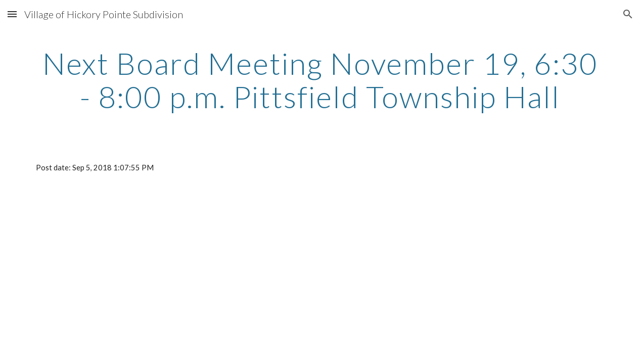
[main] (320, 80)
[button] (12, 14)
